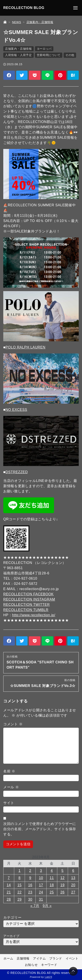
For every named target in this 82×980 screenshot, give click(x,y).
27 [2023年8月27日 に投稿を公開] (73, 892)
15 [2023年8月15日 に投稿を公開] (20, 885)
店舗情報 (23, 958)
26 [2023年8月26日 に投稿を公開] (62, 892)
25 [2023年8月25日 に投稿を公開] (52, 892)
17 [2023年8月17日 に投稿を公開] (41, 885)
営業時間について (49, 55)
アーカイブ (11, 936)
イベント (72, 958)
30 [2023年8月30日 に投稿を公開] (30, 899)
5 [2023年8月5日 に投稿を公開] (63, 871)
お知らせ (31, 965)
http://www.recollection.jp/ (34, 615)
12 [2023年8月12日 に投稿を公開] (62, 878)
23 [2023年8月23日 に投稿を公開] (30, 892)
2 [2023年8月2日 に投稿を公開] (30, 871)
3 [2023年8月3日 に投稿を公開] (41, 871)
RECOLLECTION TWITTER (27, 605)
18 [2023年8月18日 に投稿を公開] (52, 885)
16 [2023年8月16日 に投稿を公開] (30, 885)
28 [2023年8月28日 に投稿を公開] (9, 899)
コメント (13, 724)
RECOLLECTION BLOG (24, 8)
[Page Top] (73, 971)
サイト (9, 803)
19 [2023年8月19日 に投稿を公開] (62, 885)
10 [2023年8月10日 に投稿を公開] (41, 878)
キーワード (49, 965)
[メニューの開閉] (75, 8)
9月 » (47, 906)
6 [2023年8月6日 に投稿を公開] (73, 871)
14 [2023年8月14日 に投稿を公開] (9, 885)
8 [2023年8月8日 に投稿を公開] (19, 878)
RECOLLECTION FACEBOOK (28, 594)
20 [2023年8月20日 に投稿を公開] (73, 885)
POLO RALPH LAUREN (25, 347)
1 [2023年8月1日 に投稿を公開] (19, 871)
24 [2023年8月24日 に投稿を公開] (41, 892)
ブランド (56, 958)
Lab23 (49, 977)
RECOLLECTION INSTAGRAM (29, 599)
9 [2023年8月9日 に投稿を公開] (30, 878)
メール (11, 787)
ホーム (8, 958)
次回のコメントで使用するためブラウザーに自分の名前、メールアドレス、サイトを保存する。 (40, 829)
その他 (70, 55)
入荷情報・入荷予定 (18, 55)
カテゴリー (12, 918)
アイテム (39, 958)
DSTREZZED (17, 472)
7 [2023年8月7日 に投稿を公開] (9, 878)
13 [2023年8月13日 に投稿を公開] (73, 878)
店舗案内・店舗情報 (18, 49)
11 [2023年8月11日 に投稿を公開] (52, 878)
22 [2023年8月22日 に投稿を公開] (20, 892)
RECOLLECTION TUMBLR (26, 610)
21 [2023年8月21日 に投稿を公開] (9, 892)
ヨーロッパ (44, 49)
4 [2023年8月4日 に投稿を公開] (52, 871)
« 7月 (35, 906)
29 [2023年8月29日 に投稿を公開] (20, 899)
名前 (9, 771)
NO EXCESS (16, 410)
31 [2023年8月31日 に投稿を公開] (41, 899)
